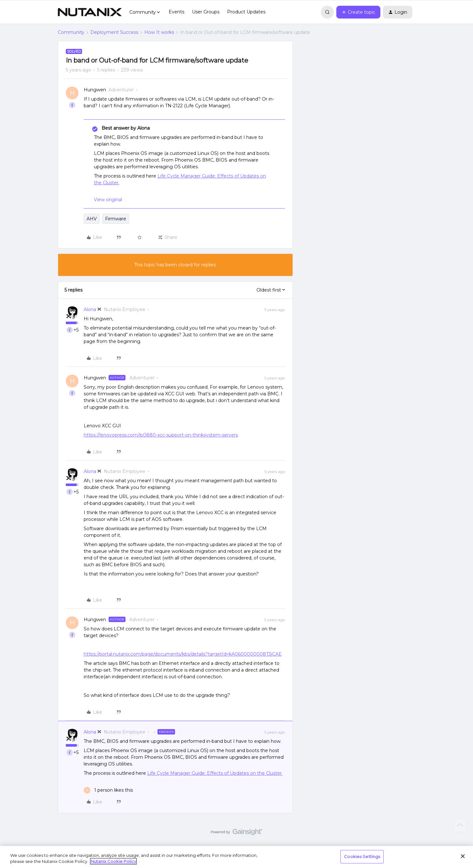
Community (71, 32)
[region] (237, 857)
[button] (358, 12)
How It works (159, 32)
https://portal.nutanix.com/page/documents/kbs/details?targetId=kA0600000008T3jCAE (183, 654)
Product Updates (246, 12)
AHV (92, 219)
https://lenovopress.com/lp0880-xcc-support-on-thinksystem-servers (161, 435)
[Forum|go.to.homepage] (90, 12)
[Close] (463, 856)
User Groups (206, 12)
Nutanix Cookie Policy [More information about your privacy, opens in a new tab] (113, 861)
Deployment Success (114, 32)
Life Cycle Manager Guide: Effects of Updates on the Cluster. (215, 773)
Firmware (116, 219)
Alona (90, 309)
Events (176, 12)
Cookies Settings (362, 857)
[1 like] (108, 790)
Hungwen (95, 90)
